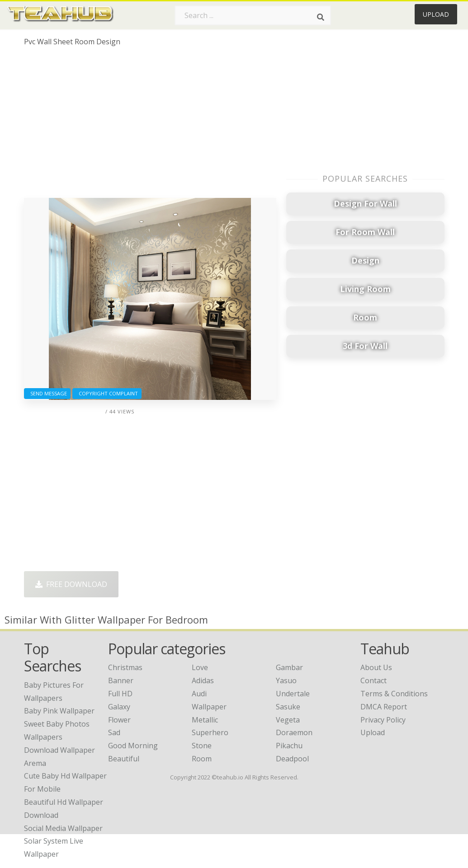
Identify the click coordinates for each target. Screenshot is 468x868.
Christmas (125, 667)
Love (200, 667)
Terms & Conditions (394, 694)
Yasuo (286, 680)
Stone (202, 746)
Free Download (71, 584)
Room (202, 759)
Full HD (120, 694)
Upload (436, 14)
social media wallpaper (63, 828)
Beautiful (124, 759)
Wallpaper (209, 707)
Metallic (205, 720)
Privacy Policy (383, 720)
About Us (376, 667)
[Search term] (253, 15)
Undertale (293, 694)
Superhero (210, 732)
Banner (121, 680)
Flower (119, 720)
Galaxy (119, 707)
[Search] (321, 17)
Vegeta (288, 720)
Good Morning (133, 746)
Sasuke (288, 707)
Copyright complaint (107, 393)
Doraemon (294, 732)
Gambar (289, 667)
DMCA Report (384, 707)
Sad (114, 732)
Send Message (47, 393)
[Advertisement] (150, 126)
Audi (199, 694)
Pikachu (289, 746)
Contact (373, 680)
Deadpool (292, 759)
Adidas (203, 680)
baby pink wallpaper (59, 711)
